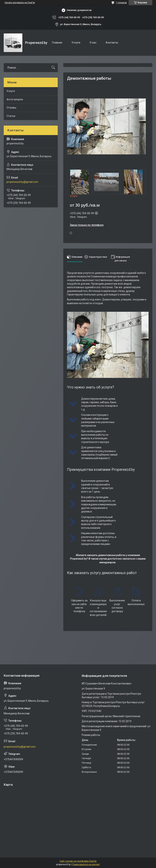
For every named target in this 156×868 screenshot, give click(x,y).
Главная (57, 43)
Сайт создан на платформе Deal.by (78, 861)
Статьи (11, 116)
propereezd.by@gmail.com (22, 182)
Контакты (112, 43)
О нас (93, 43)
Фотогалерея (15, 99)
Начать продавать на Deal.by (20, 3)
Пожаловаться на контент (86, 864)
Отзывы (11, 108)
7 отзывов (121, 3)
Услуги (76, 43)
